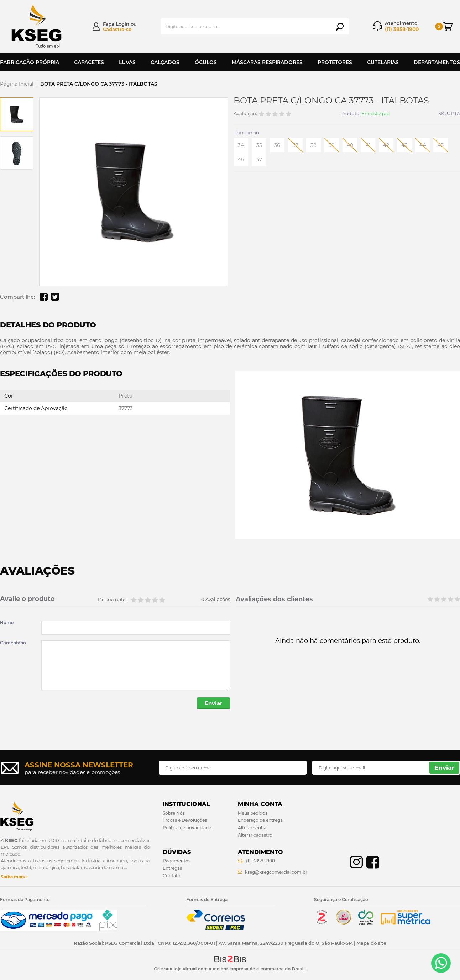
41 (368, 145)
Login (122, 24)
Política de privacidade (187, 828)
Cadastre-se (117, 29)
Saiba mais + (14, 877)
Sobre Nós (174, 813)
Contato (172, 876)
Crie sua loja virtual (175, 969)
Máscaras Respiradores (267, 62)
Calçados (165, 62)
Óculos (206, 62)
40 (350, 145)
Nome (7, 623)
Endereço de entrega (260, 820)
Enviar (213, 703)
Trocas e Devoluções (185, 820)
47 (259, 159)
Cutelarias (383, 62)
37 (296, 145)
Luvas (127, 62)
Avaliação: (245, 114)
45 (441, 145)
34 (241, 145)
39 (332, 145)
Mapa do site (371, 943)
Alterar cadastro (255, 835)
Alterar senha (252, 828)
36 (277, 145)
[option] (17, 114)
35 (259, 145)
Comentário (13, 643)
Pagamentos (177, 861)
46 (241, 159)
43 (404, 145)
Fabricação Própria (30, 62)
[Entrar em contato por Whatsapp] (441, 963)
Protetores (335, 62)
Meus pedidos (253, 813)
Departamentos (437, 62)
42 (386, 145)
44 (423, 145)
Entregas (172, 868)
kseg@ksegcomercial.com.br (276, 872)
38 (313, 145)
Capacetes (89, 62)
